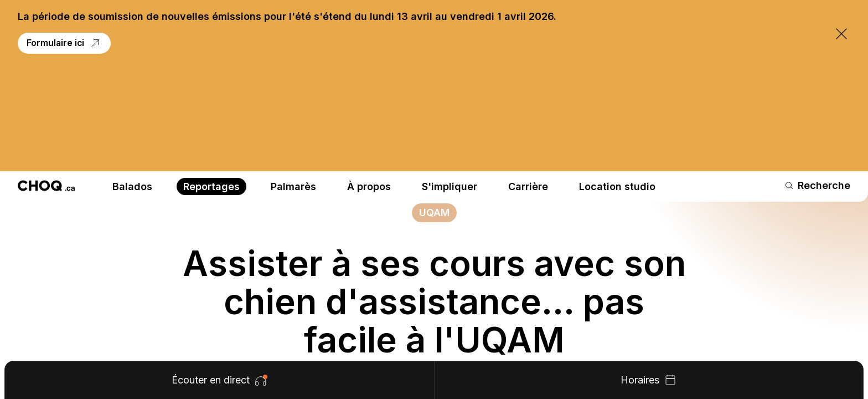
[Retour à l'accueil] (46, 81)
